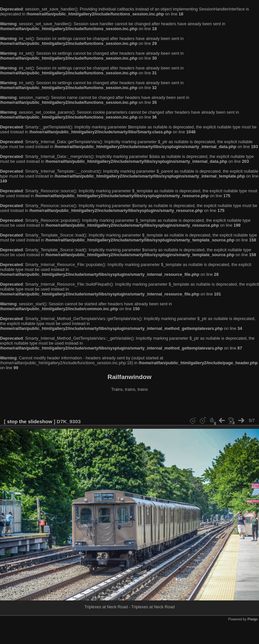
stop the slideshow (29, 421)
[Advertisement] (129, 406)
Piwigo (253, 619)
